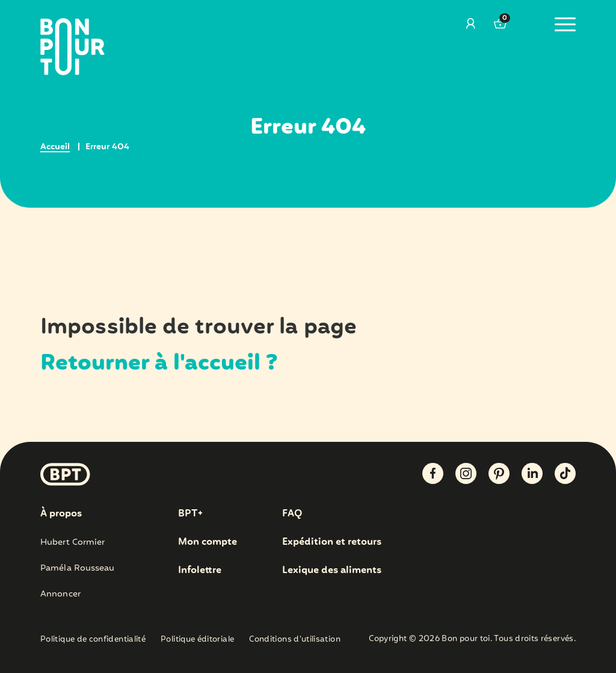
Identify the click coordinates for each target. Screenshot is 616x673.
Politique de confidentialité (93, 640)
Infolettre (200, 570)
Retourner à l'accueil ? (159, 364)
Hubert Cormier (72, 542)
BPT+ (190, 514)
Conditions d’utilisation (295, 640)
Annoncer (60, 594)
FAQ (292, 514)
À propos (61, 514)
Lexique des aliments (332, 570)
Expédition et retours (332, 542)
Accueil (55, 147)
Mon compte (208, 542)
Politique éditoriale (197, 640)
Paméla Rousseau (78, 568)
